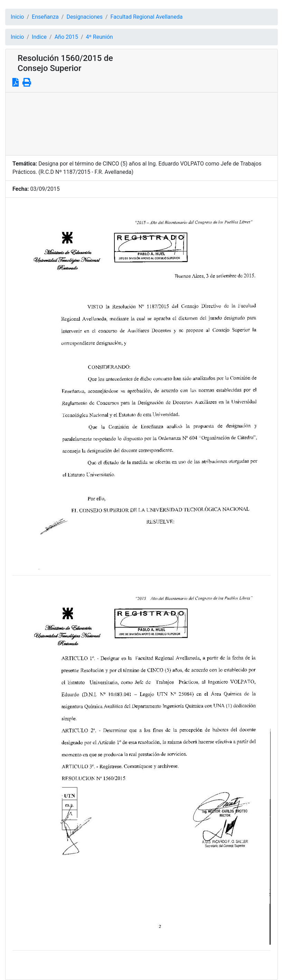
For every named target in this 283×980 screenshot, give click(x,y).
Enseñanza (45, 17)
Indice (39, 37)
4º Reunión (100, 37)
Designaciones (84, 17)
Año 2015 (66, 37)
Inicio (17, 17)
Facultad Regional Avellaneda (147, 17)
